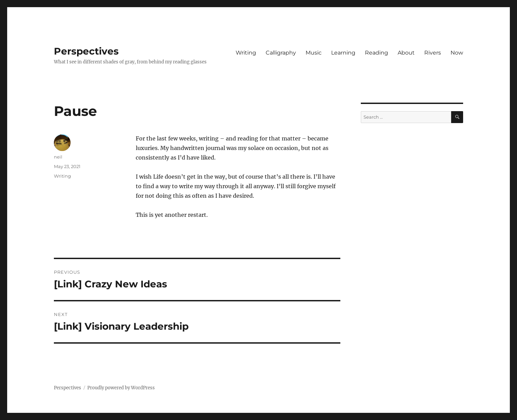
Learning (343, 53)
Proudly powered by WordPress (121, 388)
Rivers (433, 53)
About (406, 53)
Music (314, 53)
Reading (376, 53)
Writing (246, 53)
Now (457, 53)
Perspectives (86, 51)
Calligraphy (281, 53)
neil (58, 157)
